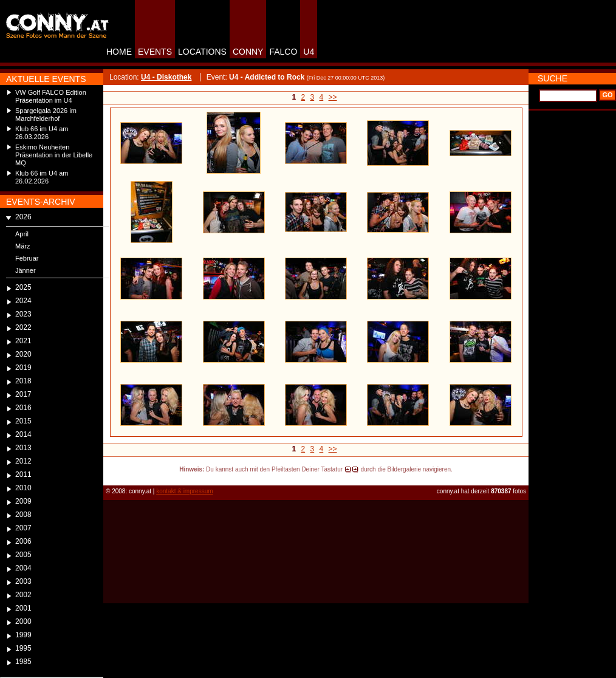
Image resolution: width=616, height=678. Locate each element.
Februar (27, 258)
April (22, 234)
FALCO (283, 52)
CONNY (248, 52)
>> (333, 97)
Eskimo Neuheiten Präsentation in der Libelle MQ (54, 155)
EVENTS (155, 52)
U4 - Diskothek (166, 77)
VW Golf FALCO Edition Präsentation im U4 (51, 96)
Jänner (26, 270)
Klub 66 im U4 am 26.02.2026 (42, 177)
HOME (119, 52)
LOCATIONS (202, 52)
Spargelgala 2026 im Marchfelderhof (46, 115)
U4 (309, 52)
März (22, 246)
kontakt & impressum (184, 491)
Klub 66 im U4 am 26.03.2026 (42, 133)
